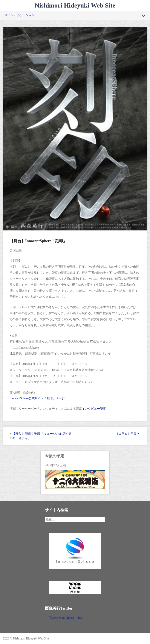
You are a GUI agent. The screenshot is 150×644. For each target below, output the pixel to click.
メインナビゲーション (75, 15)
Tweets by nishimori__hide (66, 618)
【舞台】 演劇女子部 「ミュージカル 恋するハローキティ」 (41, 436)
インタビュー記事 (94, 409)
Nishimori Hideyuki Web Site (75, 5)
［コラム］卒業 (127, 434)
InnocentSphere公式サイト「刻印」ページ (37, 398)
